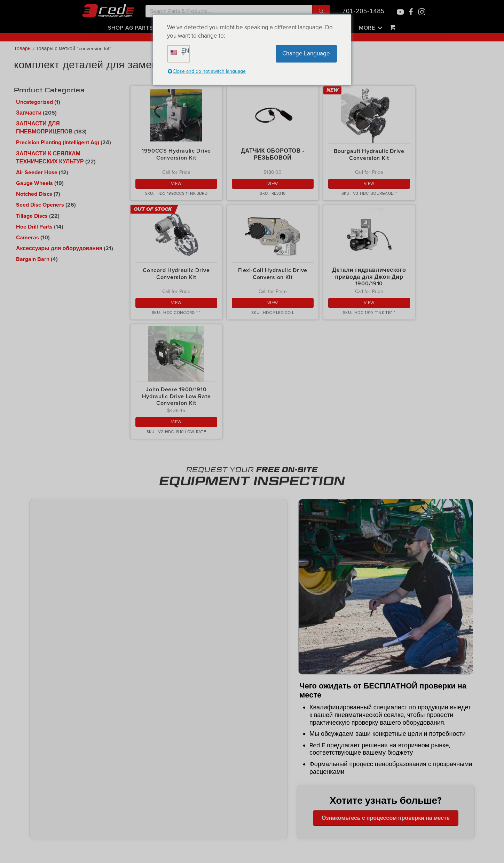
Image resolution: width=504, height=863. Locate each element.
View (176, 184)
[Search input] (229, 11)
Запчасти (29, 113)
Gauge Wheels (34, 183)
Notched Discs (34, 194)
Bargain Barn (33, 259)
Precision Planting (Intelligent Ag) (58, 142)
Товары (23, 49)
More (367, 28)
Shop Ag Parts (130, 28)
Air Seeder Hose (37, 172)
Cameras (27, 238)
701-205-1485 (363, 11)
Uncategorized (34, 102)
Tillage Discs (32, 216)
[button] (321, 11)
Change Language (306, 53)
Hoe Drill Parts (34, 227)
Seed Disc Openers (40, 205)
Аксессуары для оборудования (59, 248)
